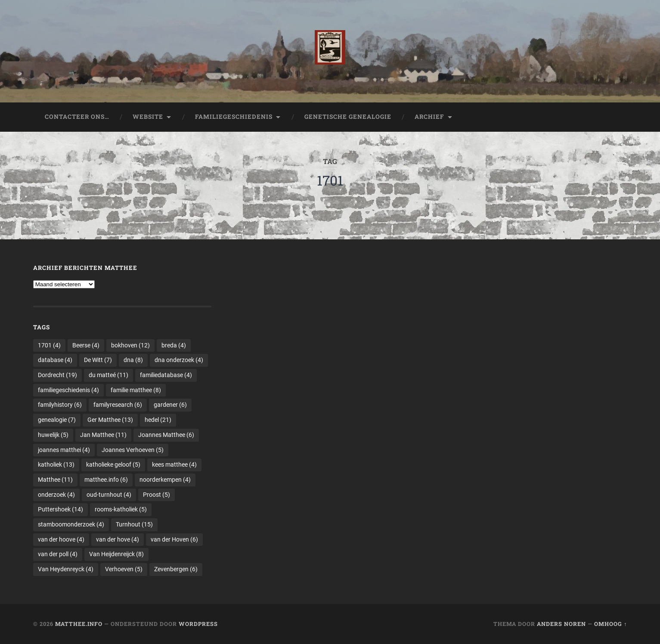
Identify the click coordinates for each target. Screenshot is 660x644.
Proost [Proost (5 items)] (156, 495)
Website (148, 117)
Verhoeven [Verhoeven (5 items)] (124, 569)
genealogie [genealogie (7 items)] (57, 420)
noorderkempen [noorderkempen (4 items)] (165, 480)
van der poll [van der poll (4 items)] (58, 554)
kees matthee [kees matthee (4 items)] (174, 464)
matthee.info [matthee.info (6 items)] (106, 480)
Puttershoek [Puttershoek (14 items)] (60, 509)
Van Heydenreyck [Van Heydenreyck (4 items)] (66, 569)
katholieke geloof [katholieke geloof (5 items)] (113, 464)
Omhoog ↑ (610, 624)
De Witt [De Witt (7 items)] (98, 360)
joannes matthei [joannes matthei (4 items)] (64, 450)
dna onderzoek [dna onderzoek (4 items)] (179, 360)
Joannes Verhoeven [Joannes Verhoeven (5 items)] (133, 450)
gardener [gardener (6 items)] (170, 405)
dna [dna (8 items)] (133, 360)
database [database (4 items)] (55, 360)
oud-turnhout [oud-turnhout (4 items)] (109, 495)
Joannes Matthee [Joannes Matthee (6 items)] (166, 435)
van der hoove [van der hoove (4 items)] (61, 539)
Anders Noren (561, 624)
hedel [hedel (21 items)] (158, 420)
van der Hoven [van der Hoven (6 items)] (174, 539)
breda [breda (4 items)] (174, 345)
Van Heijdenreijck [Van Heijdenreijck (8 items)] (116, 554)
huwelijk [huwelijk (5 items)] (53, 435)
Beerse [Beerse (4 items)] (86, 345)
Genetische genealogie (348, 117)
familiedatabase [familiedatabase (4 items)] (166, 375)
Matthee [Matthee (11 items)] (55, 480)
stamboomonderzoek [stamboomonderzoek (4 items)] (71, 524)
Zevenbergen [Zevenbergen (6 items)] (176, 569)
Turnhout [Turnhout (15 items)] (134, 524)
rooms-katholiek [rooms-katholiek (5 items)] (121, 509)
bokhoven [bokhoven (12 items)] (130, 345)
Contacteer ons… (77, 117)
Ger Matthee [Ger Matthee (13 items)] (110, 420)
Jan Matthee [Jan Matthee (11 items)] (103, 435)
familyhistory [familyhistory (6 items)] (60, 405)
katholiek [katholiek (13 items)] (56, 464)
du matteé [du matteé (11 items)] (108, 375)
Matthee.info (79, 624)
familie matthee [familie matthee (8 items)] (136, 390)
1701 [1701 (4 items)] (49, 345)
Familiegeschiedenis (234, 117)
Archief (429, 117)
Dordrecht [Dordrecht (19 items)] (57, 375)
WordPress (198, 624)
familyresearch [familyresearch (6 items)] (118, 405)
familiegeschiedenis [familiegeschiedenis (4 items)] (68, 390)
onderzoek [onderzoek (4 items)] (56, 495)
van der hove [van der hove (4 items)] (118, 539)
